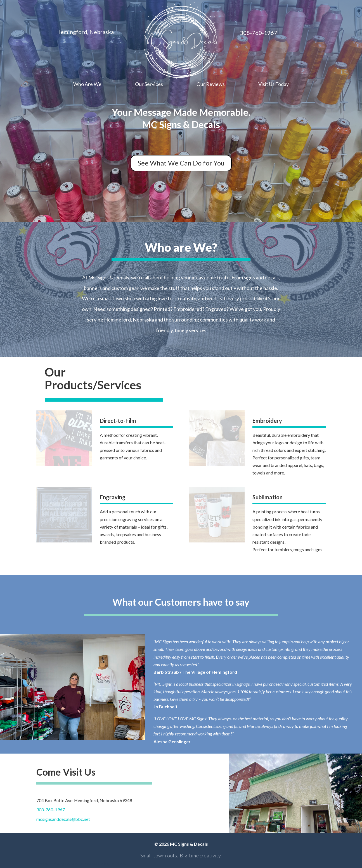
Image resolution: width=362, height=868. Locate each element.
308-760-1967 (51, 810)
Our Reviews (211, 85)
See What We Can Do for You (181, 163)
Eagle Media (115, 863)
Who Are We (87, 85)
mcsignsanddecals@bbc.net (63, 819)
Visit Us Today (274, 85)
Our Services (149, 85)
